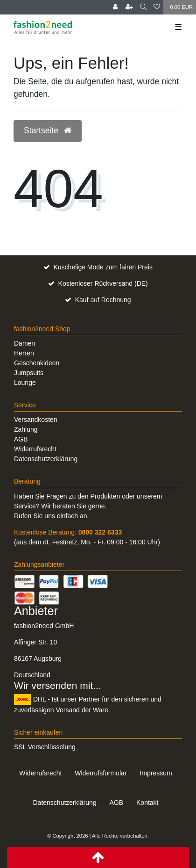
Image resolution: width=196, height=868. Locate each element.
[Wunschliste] (157, 7)
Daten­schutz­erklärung (64, 803)
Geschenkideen (37, 363)
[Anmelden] (115, 7)
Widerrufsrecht (35, 449)
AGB (21, 439)
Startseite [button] (48, 130)
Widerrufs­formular (101, 773)
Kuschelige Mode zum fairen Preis (103, 267)
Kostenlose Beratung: (68, 532)
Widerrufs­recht (40, 773)
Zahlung (26, 429)
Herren (24, 353)
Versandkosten (36, 420)
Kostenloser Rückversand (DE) (103, 283)
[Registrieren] (129, 7)
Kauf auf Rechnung (103, 300)
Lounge (25, 383)
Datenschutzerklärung (46, 459)
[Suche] (143, 7)
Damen (24, 343)
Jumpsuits (29, 373)
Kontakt (147, 803)
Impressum (156, 773)
